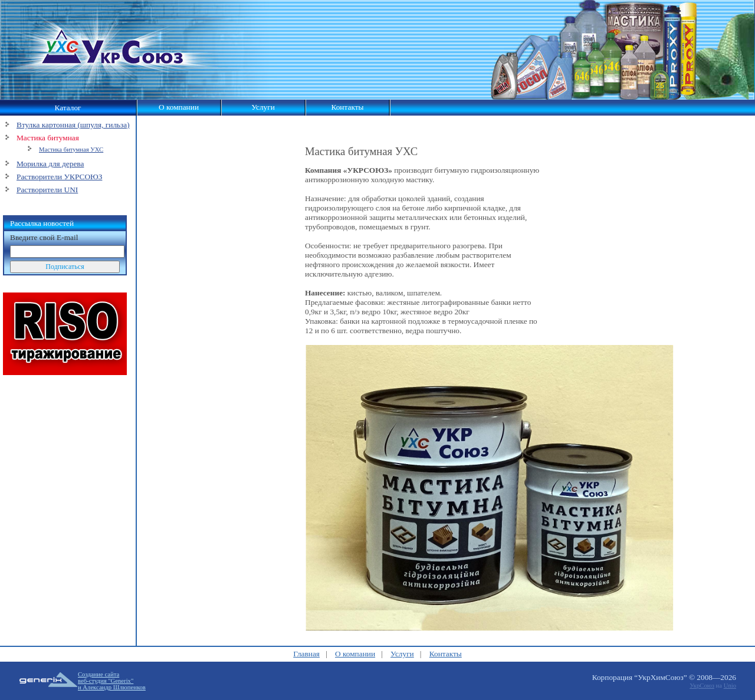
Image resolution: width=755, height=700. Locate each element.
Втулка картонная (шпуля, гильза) (73, 125)
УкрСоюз (702, 686)
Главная (306, 654)
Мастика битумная (48, 138)
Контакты (347, 107)
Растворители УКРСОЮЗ (59, 177)
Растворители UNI (47, 190)
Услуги (263, 107)
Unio (730, 686)
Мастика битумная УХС (71, 149)
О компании (179, 107)
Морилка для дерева (50, 164)
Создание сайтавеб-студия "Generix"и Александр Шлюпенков (112, 681)
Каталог (68, 108)
